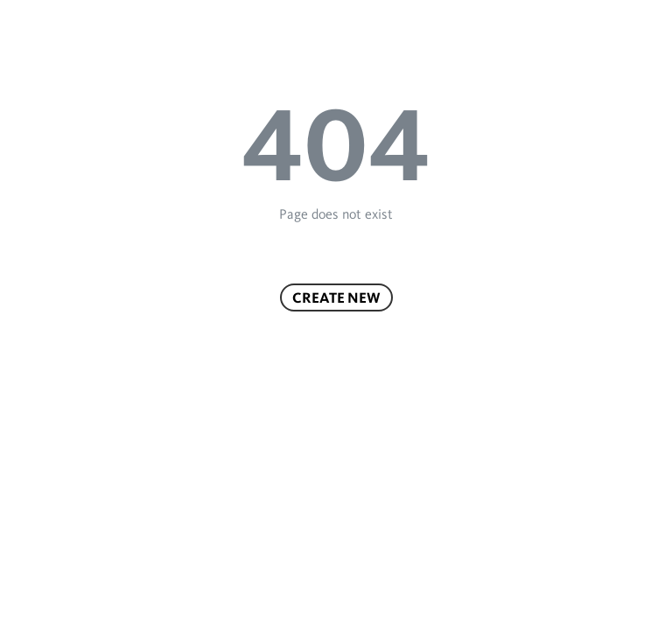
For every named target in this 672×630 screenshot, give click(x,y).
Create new (336, 297)
